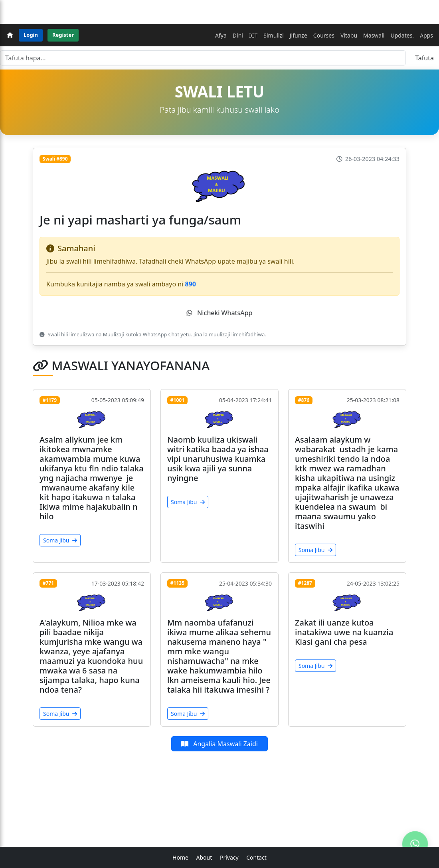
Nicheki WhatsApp (219, 313)
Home (180, 857)
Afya (221, 35)
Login (31, 35)
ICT (253, 35)
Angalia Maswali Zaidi (219, 744)
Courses (324, 35)
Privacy (229, 857)
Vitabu (349, 35)
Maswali (374, 35)
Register (63, 35)
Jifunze (299, 35)
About (204, 857)
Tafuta (424, 58)
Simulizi (273, 35)
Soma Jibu (60, 540)
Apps (426, 35)
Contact (256, 857)
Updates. (402, 35)
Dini (238, 35)
